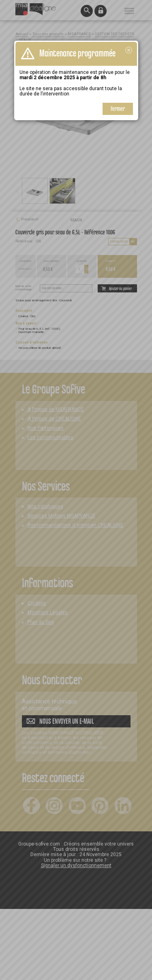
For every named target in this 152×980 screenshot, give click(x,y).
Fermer (118, 109)
